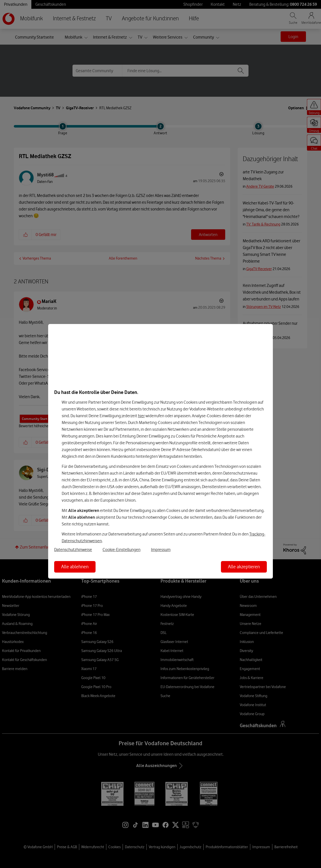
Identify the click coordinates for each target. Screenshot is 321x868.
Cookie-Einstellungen (122, 550)
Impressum (161, 550)
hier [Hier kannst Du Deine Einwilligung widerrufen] (141, 416)
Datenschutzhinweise (73, 550)
